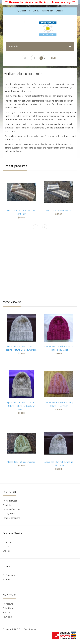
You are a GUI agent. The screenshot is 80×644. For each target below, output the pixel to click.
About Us (7, 505)
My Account (21, 11)
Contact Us (8, 542)
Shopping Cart (47, 11)
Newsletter (8, 617)
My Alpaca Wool (10, 501)
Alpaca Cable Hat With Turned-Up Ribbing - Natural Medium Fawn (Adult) (21, 406)
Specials (6, 580)
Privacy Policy (9, 514)
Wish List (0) (34, 11)
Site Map (7, 551)
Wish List (7, 613)
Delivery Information (12, 509)
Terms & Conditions (11, 518)
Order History (9, 608)
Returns (6, 547)
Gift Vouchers (9, 575)
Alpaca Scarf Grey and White (59, 211)
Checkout (60, 11)
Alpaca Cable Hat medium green (21, 462)
